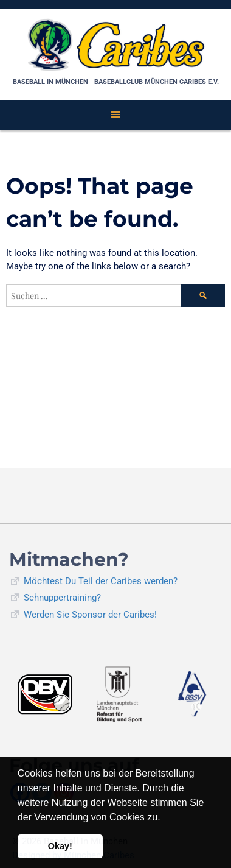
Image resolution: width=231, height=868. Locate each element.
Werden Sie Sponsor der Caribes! (90, 615)
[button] (165, 818)
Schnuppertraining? (62, 598)
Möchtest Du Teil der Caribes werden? (101, 581)
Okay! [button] (60, 846)
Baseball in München (50, 82)
